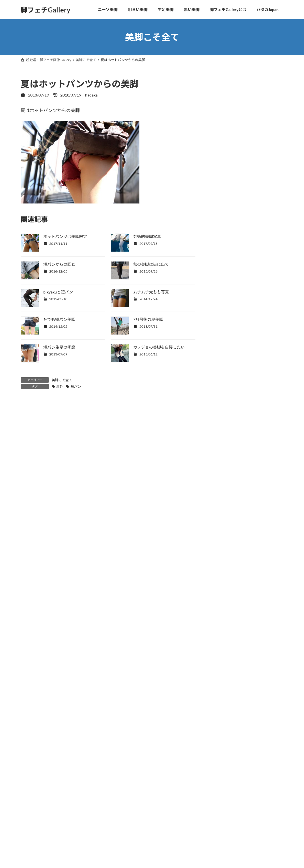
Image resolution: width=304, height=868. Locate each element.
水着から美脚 (226, 151)
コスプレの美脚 (228, 162)
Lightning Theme (150, 853)
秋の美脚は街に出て (151, 264)
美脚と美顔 (224, 116)
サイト (27, 572)
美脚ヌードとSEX (229, 185)
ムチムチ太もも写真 (151, 292)
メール (27, 542)
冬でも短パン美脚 (59, 319)
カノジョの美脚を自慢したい (159, 347)
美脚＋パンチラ (228, 174)
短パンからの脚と (59, 264)
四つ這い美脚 (226, 93)
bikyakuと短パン (58, 292)
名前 (25, 513)
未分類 (220, 197)
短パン (76, 386)
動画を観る (43, 818)
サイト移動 (76, 818)
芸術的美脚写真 (147, 236)
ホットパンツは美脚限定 (65, 236)
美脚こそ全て (62, 380)
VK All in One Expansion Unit (187, 853)
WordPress (122, 853)
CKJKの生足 (225, 128)
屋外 (60, 386)
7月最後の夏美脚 (148, 319)
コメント (32, 437)
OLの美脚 (223, 139)
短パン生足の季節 (59, 347)
